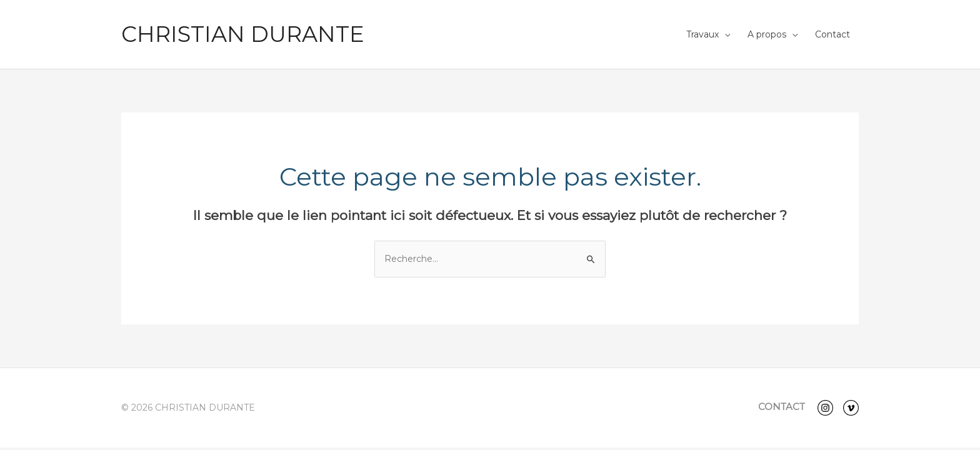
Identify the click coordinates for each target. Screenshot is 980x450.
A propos (767, 34)
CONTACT (782, 407)
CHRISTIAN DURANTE (243, 34)
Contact (832, 34)
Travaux (702, 34)
